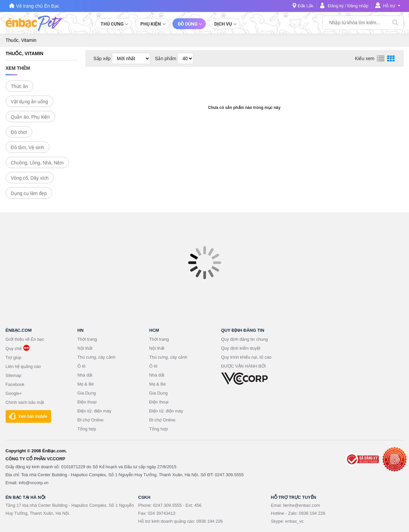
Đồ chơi (19, 132)
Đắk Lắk (305, 6)
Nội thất (85, 348)
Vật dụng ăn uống (30, 102)
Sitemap (14, 375)
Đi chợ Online (90, 420)
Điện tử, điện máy (94, 411)
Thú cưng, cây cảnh (96, 357)
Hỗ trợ (389, 6)
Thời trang (87, 339)
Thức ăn (20, 86)
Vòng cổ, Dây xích (30, 178)
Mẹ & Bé (86, 384)
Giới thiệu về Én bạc (25, 339)
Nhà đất (85, 375)
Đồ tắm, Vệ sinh (28, 147)
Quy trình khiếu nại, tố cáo (246, 357)
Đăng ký (336, 6)
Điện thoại (87, 402)
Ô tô (81, 366)
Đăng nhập (358, 6)
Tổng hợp (87, 429)
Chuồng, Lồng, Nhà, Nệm (37, 163)
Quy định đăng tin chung (245, 339)
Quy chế (14, 349)
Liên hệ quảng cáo (23, 366)
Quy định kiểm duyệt (241, 348)
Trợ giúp (14, 357)
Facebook (15, 384)
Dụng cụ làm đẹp (29, 193)
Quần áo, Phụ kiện (31, 117)
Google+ (14, 393)
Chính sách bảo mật (25, 402)
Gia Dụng (87, 393)
